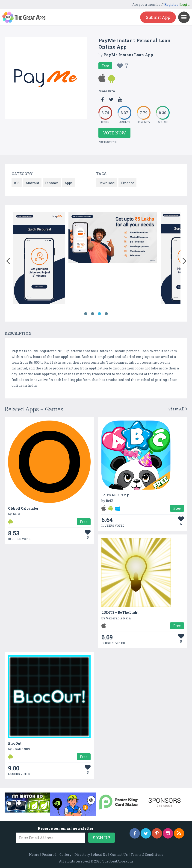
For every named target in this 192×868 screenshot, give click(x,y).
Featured (49, 855)
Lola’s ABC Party (115, 495)
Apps (69, 183)
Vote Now (114, 133)
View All (178, 409)
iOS (17, 183)
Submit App (158, 17)
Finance (52, 183)
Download (107, 183)
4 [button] (106, 314)
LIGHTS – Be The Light (120, 612)
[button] (8, 260)
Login (185, 4)
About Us (100, 855)
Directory (82, 855)
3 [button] (100, 314)
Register (171, 4)
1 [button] (86, 314)
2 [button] (93, 314)
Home (34, 855)
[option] (39, 259)
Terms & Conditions (147, 855)
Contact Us (119, 855)
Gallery (65, 855)
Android (32, 183)
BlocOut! (15, 743)
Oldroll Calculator (23, 508)
